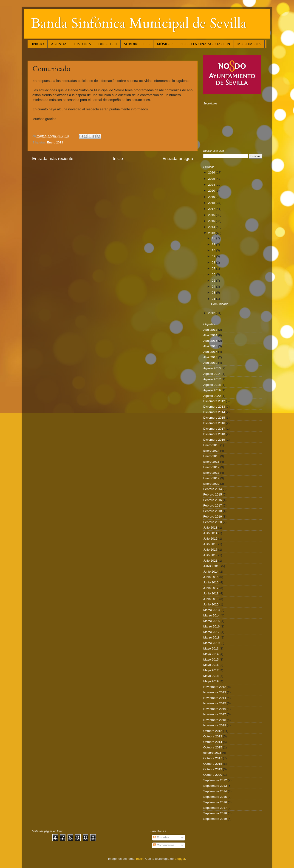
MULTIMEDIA (249, 44)
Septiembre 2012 (215, 780)
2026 (212, 172)
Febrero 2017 (213, 505)
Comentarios (164, 845)
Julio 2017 (210, 550)
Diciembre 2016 (214, 423)
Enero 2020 (211, 484)
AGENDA (59, 44)
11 (214, 244)
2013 (212, 233)
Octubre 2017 (213, 758)
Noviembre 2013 (215, 692)
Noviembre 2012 (215, 687)
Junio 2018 (211, 593)
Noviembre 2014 (215, 698)
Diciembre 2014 (214, 412)
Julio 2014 (210, 533)
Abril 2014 (210, 335)
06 (214, 274)
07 (214, 268)
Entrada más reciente (53, 158)
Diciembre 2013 (214, 407)
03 (214, 293)
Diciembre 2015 (214, 418)
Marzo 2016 (211, 626)
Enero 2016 (211, 462)
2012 (212, 313)
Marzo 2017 (211, 632)
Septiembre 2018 (215, 813)
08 (214, 262)
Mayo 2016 (211, 665)
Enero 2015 (211, 456)
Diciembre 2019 (214, 440)
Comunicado (220, 304)
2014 (212, 227)
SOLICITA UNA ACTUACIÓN (205, 44)
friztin (140, 859)
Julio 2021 (210, 561)
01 (214, 299)
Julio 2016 (210, 544)
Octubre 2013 (213, 736)
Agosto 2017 (212, 379)
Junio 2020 (211, 604)
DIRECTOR (108, 44)
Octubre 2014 (213, 742)
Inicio (118, 158)
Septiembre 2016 (215, 802)
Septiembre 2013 (215, 786)
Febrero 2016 (213, 500)
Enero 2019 (211, 478)
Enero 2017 (211, 467)
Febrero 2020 (213, 522)
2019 (212, 197)
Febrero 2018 (213, 511)
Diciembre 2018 (214, 434)
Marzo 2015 (211, 621)
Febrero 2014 (213, 489)
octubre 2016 (212, 753)
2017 (212, 209)
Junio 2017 (211, 588)
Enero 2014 (211, 451)
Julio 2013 (210, 528)
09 (214, 256)
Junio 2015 (211, 577)
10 (214, 250)
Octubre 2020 (213, 775)
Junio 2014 (211, 572)
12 (214, 238)
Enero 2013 (55, 142)
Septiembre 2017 (215, 808)
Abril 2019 (210, 363)
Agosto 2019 (212, 390)
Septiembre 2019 (215, 819)
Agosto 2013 (212, 368)
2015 (212, 221)
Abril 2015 (210, 341)
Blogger (180, 859)
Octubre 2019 (213, 769)
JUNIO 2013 (212, 566)
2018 (212, 203)
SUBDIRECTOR (137, 44)
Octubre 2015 (213, 747)
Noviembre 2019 (215, 725)
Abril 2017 (210, 352)
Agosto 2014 (212, 374)
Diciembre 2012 (214, 401)
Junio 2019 (211, 599)
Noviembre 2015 (215, 703)
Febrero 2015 (213, 494)
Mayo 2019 (211, 681)
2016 (212, 215)
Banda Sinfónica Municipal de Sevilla (139, 24)
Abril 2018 (210, 357)
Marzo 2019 (211, 643)
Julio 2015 (210, 539)
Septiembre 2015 (215, 797)
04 (214, 287)
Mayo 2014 (211, 654)
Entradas (161, 837)
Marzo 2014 (211, 615)
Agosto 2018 (212, 385)
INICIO (38, 44)
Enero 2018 (211, 473)
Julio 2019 (210, 555)
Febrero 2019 (213, 517)
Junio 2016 (211, 582)
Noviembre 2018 (215, 720)
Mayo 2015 (211, 659)
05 (214, 281)
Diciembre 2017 (214, 429)
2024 (212, 185)
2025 (212, 179)
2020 (212, 191)
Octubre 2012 (213, 731)
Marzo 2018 (211, 637)
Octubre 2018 (213, 764)
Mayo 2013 (211, 648)
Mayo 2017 (211, 670)
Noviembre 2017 (215, 714)
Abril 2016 (210, 346)
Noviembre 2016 (215, 709)
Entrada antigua (178, 158)
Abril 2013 (210, 330)
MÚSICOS (165, 44)
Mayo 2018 (211, 676)
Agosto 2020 (212, 396)
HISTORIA (82, 44)
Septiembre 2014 (215, 791)
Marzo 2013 (211, 610)
